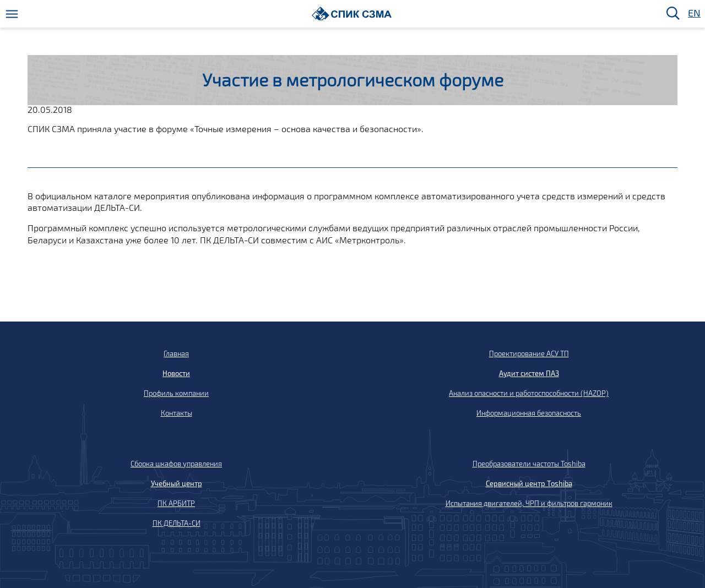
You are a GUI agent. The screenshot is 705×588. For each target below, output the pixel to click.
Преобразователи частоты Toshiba (529, 464)
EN (693, 13)
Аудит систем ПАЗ (529, 373)
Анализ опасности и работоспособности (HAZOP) (529, 393)
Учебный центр (177, 483)
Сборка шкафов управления (176, 464)
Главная (176, 353)
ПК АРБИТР (176, 503)
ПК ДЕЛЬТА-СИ (177, 523)
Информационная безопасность (529, 413)
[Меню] (12, 14)
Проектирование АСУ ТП (529, 353)
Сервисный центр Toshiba (529, 483)
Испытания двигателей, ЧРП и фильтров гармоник (529, 503)
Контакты (177, 413)
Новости (176, 373)
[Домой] (352, 13)
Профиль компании (176, 393)
